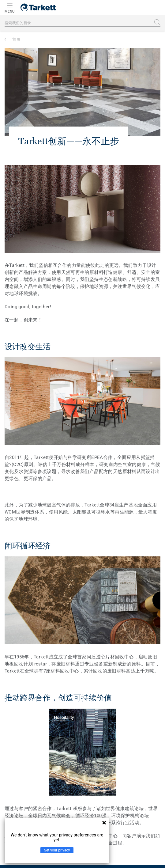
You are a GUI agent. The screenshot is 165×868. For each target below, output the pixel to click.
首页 (16, 39)
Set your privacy (57, 850)
